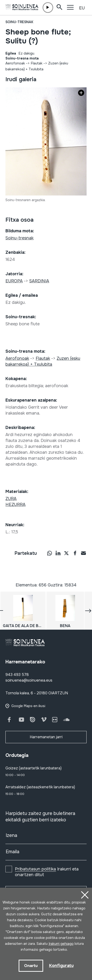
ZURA (11, 499)
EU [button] (82, 8)
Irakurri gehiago (61, 944)
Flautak (37, 63)
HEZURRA (15, 505)
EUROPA (14, 281)
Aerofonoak (15, 63)
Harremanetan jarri (46, 737)
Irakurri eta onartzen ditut (47, 872)
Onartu (31, 966)
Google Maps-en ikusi (28, 706)
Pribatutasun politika (35, 869)
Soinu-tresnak (19, 22)
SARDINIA (39, 281)
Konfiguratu (61, 966)
